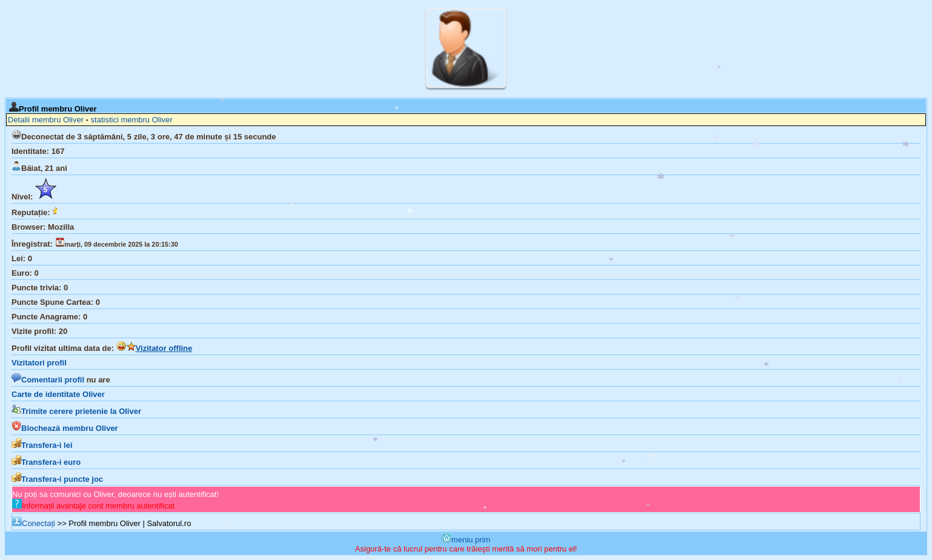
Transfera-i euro (46, 462)
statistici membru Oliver (132, 120)
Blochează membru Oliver (65, 428)
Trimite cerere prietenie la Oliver (76, 411)
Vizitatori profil (39, 363)
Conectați (34, 523)
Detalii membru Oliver (46, 120)
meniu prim (466, 540)
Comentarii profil (48, 380)
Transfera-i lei (42, 445)
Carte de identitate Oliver (58, 394)
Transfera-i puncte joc (57, 479)
